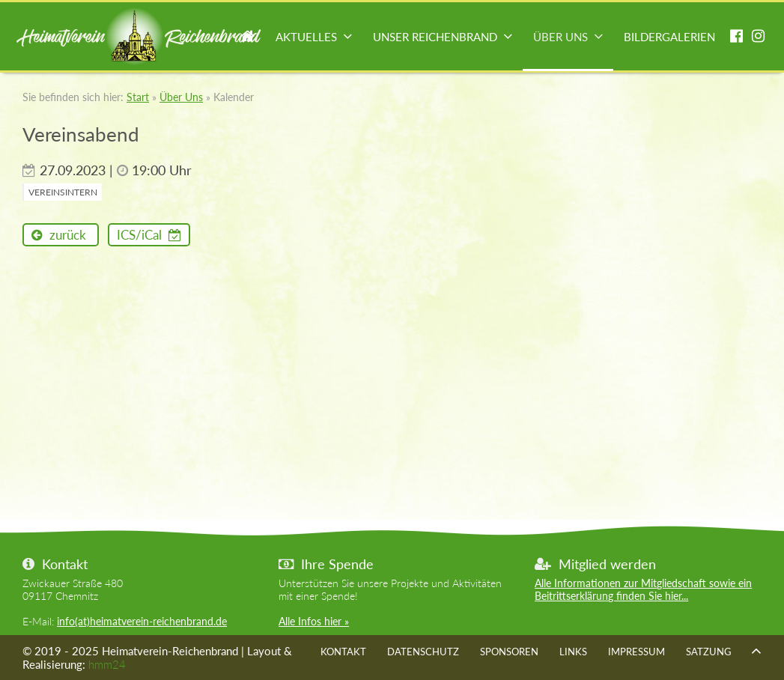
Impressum (636, 652)
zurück (66, 235)
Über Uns (560, 37)
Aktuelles (306, 37)
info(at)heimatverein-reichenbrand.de (142, 621)
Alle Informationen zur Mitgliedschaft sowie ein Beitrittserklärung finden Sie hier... (643, 589)
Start (247, 38)
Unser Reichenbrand (435, 37)
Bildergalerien (669, 37)
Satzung (709, 652)
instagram (758, 38)
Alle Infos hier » (314, 621)
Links (573, 652)
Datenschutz (423, 652)
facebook (736, 38)
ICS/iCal (141, 235)
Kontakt (343, 652)
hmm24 (107, 664)
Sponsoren (509, 652)
